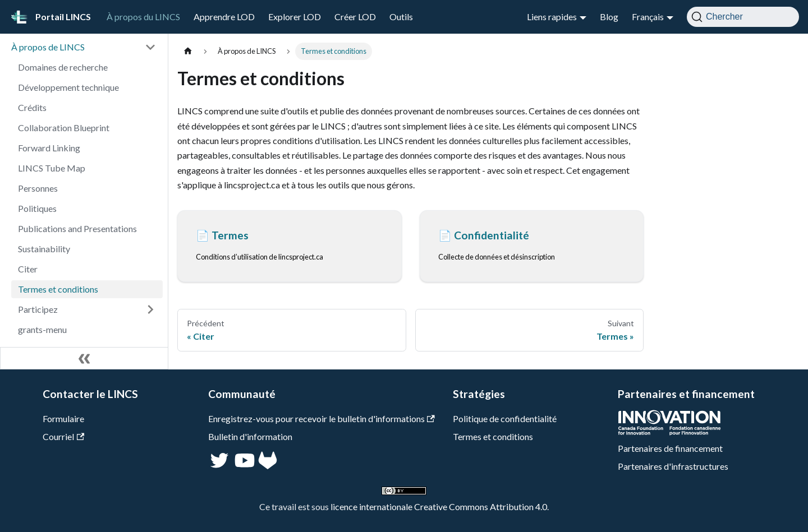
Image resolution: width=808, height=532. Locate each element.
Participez (38, 309)
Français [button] (648, 17)
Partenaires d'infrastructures (673, 466)
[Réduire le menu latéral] (84, 358)
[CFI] (669, 432)
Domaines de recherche (63, 67)
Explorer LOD (295, 17)
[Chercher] (743, 17)
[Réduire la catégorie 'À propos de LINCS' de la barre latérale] (150, 47)
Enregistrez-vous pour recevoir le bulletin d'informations (322, 418)
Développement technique (68, 87)
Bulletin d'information (250, 436)
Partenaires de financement (670, 448)
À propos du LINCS (143, 17)
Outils (401, 17)
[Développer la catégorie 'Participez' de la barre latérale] (150, 309)
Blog (609, 17)
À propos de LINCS (48, 47)
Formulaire (63, 418)
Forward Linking (49, 148)
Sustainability (44, 249)
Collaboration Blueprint (64, 128)
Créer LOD (355, 17)
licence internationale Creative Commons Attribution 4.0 (439, 506)
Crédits (32, 107)
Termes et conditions (58, 289)
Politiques (37, 208)
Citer (28, 269)
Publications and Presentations (77, 228)
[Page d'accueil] (188, 51)
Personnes (38, 188)
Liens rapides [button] (552, 17)
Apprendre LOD (224, 17)
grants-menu (42, 329)
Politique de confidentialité (505, 418)
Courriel (63, 436)
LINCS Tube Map (52, 168)
